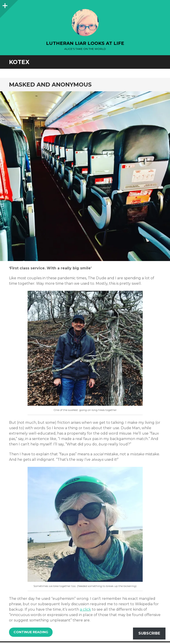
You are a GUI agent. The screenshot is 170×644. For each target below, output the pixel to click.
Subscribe (149, 633)
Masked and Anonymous (50, 85)
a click (85, 609)
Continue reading (31, 632)
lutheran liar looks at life (85, 43)
